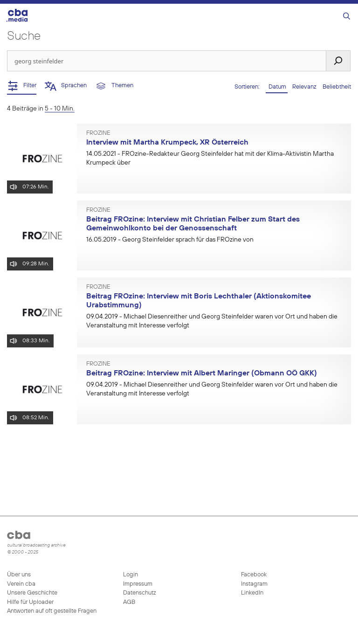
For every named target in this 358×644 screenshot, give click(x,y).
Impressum (138, 584)
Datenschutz (140, 593)
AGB (129, 602)
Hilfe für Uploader (30, 602)
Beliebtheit (337, 87)
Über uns (19, 575)
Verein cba (21, 584)
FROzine (98, 133)
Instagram (254, 584)
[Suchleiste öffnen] (347, 17)
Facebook (253, 575)
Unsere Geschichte (32, 593)
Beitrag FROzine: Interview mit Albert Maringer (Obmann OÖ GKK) (202, 374)
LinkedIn (251, 593)
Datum (277, 87)
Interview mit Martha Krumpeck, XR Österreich (167, 143)
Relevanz (305, 87)
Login (131, 575)
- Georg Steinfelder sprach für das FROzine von (170, 240)
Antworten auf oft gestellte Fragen (52, 611)
